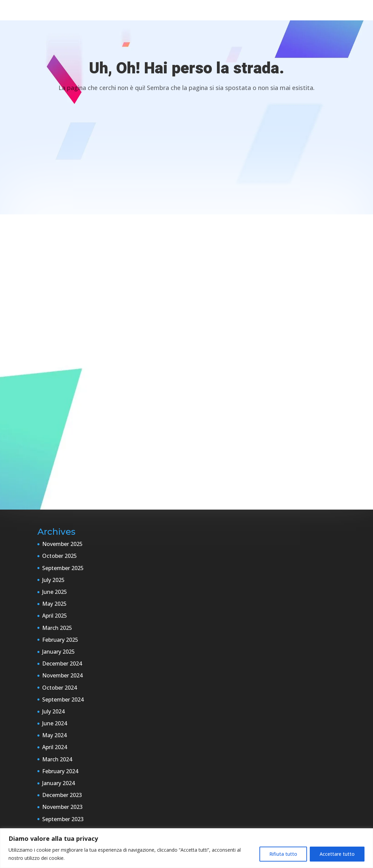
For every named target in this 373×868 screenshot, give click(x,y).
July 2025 (53, 580)
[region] (186, 848)
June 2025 (55, 592)
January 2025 (58, 652)
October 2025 (60, 556)
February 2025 (60, 640)
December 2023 (62, 795)
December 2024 (62, 663)
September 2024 (63, 699)
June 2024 (55, 723)
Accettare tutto (337, 854)
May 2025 (54, 604)
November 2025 (62, 544)
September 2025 (63, 568)
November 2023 (62, 807)
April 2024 (55, 747)
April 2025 (55, 616)
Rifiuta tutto (283, 854)
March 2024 (57, 759)
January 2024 (58, 783)
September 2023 (63, 819)
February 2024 (60, 771)
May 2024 (54, 735)
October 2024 (60, 688)
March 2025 (57, 628)
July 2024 (53, 711)
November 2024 (62, 675)
